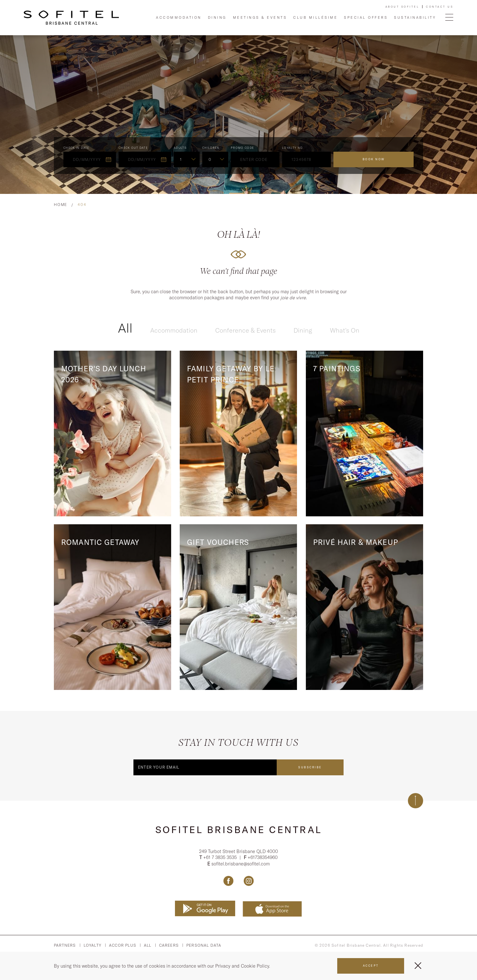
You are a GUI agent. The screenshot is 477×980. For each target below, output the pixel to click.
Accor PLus (123, 947)
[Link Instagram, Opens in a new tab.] (249, 882)
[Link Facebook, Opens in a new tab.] (228, 882)
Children (211, 148)
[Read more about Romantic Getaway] (113, 607)
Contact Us (440, 7)
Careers (169, 947)
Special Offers (366, 17)
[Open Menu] (449, 18)
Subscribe (310, 767)
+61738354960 (263, 859)
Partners (65, 947)
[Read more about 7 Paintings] (364, 434)
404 (82, 205)
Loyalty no (293, 148)
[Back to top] (416, 801)
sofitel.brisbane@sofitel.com (241, 865)
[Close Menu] (418, 966)
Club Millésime (315, 17)
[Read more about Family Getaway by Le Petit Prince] (238, 434)
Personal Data (204, 947)
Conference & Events (245, 330)
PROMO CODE (242, 148)
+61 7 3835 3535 (221, 859)
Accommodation (179, 17)
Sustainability (415, 17)
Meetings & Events (260, 17)
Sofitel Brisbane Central (239, 830)
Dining (217, 17)
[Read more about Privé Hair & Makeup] (364, 607)
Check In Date (76, 148)
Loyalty (93, 947)
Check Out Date (133, 148)
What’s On (345, 330)
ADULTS (180, 148)
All (125, 328)
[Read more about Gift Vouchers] (238, 607)
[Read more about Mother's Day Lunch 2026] (113, 434)
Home (61, 205)
